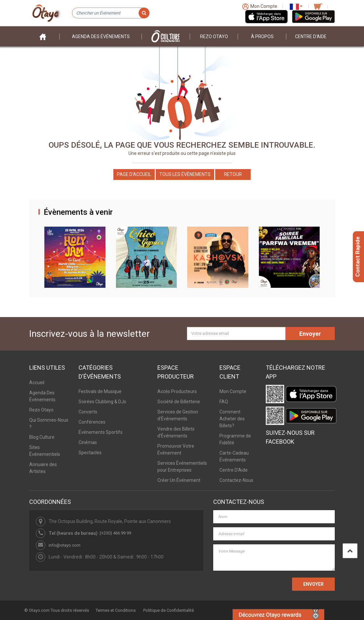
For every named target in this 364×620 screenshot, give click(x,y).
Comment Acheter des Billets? (232, 419)
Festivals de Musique (100, 391)
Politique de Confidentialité (169, 610)
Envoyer (310, 334)
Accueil (37, 383)
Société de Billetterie (179, 402)
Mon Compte (233, 391)
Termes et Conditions (116, 610)
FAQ (224, 402)
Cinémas (88, 442)
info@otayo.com (65, 545)
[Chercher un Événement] (111, 13)
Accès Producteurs (177, 391)
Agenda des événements (101, 37)
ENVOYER (313, 584)
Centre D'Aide (234, 470)
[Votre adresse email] (236, 334)
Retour (233, 174)
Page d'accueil (134, 174)
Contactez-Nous (236, 480)
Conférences (92, 422)
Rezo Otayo (214, 37)
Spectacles (90, 453)
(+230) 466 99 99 (115, 533)
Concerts (88, 412)
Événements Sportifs (101, 432)
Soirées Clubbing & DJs (102, 402)
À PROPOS (262, 37)
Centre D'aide (311, 37)
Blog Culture (42, 437)
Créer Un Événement (179, 480)
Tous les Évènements (185, 174)
